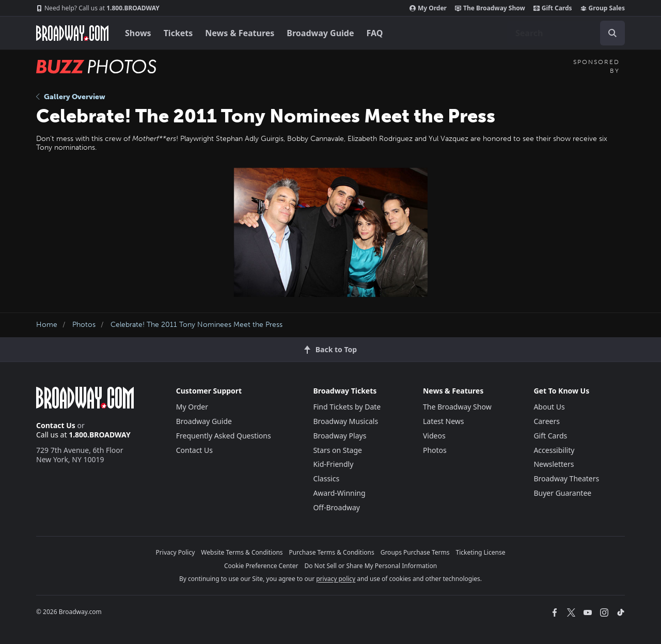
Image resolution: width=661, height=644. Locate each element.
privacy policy (336, 579)
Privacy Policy (176, 552)
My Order (428, 8)
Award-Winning (339, 493)
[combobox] (566, 33)
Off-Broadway (336, 507)
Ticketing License (481, 552)
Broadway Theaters (566, 478)
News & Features (240, 33)
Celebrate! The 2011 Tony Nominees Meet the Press (196, 325)
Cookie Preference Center (261, 566)
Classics (326, 478)
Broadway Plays (340, 436)
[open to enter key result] (612, 33)
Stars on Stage (337, 450)
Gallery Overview (71, 97)
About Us (549, 407)
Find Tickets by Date (347, 407)
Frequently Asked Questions (224, 436)
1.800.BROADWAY (98, 8)
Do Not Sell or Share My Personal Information (371, 566)
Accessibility (554, 450)
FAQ (375, 33)
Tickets (178, 33)
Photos (84, 325)
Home (47, 325)
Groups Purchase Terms (415, 552)
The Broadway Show (490, 8)
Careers (546, 421)
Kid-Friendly (333, 464)
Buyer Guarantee (562, 493)
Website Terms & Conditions (242, 552)
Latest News (444, 421)
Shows (138, 33)
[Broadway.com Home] (72, 33)
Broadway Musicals (345, 421)
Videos (434, 436)
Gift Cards (553, 8)
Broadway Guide (320, 33)
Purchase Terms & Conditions (332, 552)
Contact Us (56, 425)
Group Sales (603, 8)
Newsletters (554, 464)
